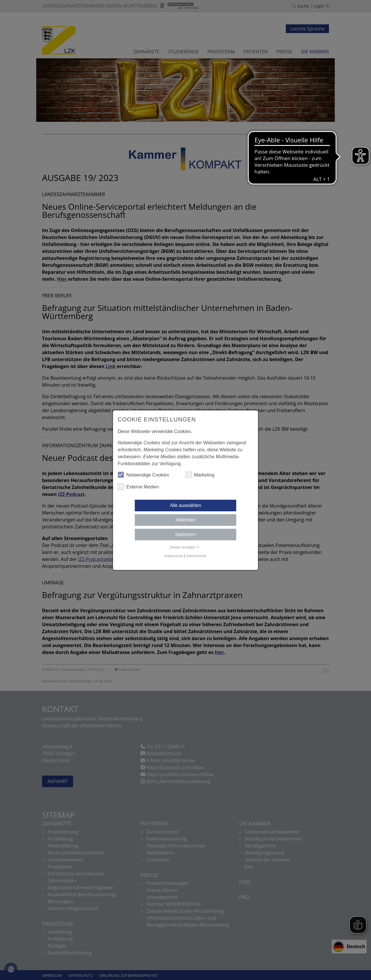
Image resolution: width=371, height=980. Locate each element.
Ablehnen (185, 520)
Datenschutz (196, 556)
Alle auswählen (185, 505)
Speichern (185, 534)
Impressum (174, 556)
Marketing (200, 475)
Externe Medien (138, 487)
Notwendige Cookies (143, 475)
